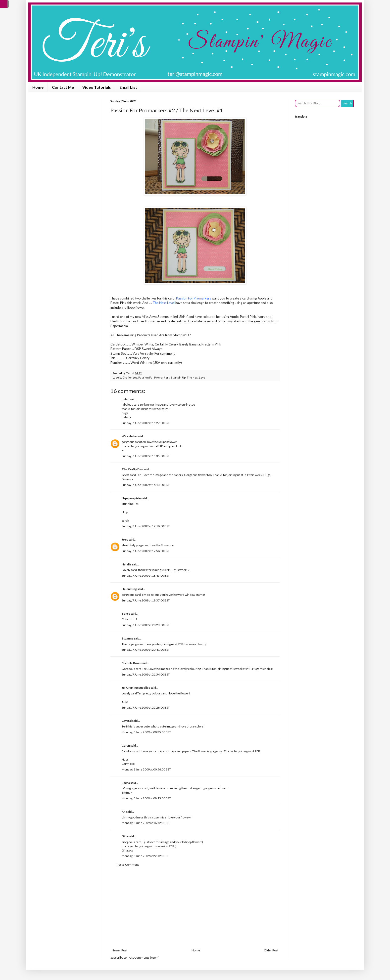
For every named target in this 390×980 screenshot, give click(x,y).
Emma (126, 783)
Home (38, 87)
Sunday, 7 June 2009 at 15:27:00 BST (146, 423)
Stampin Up (178, 377)
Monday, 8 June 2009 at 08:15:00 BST (146, 798)
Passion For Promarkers (154, 377)
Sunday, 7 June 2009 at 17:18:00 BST (146, 526)
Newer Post (120, 950)
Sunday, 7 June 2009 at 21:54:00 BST (146, 674)
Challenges (130, 377)
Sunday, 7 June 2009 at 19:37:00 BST (146, 600)
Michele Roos (131, 663)
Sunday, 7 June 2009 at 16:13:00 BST (146, 485)
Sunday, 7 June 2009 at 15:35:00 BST (146, 456)
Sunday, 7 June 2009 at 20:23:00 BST (146, 625)
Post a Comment (128, 865)
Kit (124, 812)
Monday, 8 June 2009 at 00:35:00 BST (146, 732)
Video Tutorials (97, 87)
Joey (125, 539)
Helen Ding (129, 589)
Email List (128, 87)
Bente (126, 614)
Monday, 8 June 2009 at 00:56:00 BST (146, 769)
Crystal (127, 721)
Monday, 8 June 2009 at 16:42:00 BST (146, 823)
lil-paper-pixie (131, 498)
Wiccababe (129, 436)
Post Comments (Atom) (144, 958)
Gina (125, 836)
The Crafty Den (132, 469)
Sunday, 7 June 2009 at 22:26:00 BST (146, 707)
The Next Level (196, 377)
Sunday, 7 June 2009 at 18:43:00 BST (146, 575)
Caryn (126, 746)
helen (125, 399)
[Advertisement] (195, 908)
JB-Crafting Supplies (136, 688)
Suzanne (127, 638)
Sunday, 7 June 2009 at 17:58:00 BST (146, 551)
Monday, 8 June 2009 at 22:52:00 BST (146, 856)
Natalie (126, 564)
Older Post (271, 950)
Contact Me (63, 87)
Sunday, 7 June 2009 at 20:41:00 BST (146, 650)
